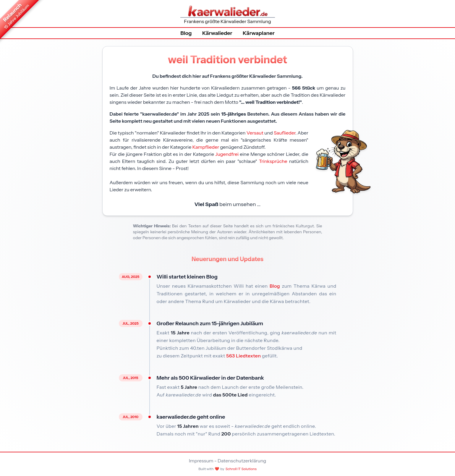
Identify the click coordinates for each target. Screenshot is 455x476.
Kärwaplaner (259, 33)
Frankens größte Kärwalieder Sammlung (228, 14)
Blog (186, 33)
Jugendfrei (227, 154)
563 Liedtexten (243, 356)
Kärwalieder (217, 33)
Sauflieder (285, 133)
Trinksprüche (273, 161)
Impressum (201, 461)
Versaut (255, 133)
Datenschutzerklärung (242, 461)
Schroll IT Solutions (241, 469)
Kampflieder (206, 147)
